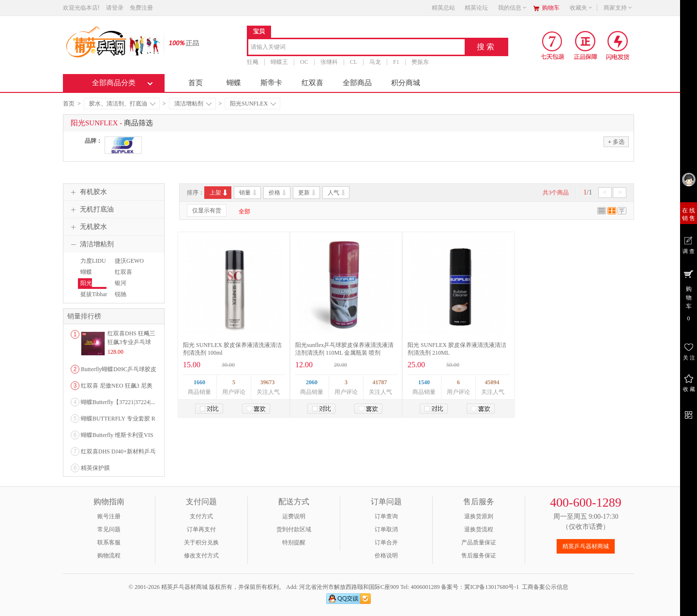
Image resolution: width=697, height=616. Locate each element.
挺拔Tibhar (94, 294)
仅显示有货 (207, 210)
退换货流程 (479, 529)
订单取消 (386, 529)
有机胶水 (88, 192)
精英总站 (443, 8)
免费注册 (141, 8)
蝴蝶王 (279, 62)
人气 (337, 193)
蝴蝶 (234, 83)
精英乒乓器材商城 (586, 546)
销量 (249, 193)
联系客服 (109, 542)
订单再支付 (201, 529)
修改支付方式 (201, 556)
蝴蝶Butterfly (88, 276)
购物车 (551, 8)
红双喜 (312, 83)
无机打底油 (91, 210)
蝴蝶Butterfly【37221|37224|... (118, 402)
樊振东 (420, 62)
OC (304, 62)
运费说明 (294, 516)
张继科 (329, 62)
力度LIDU (93, 261)
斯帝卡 (271, 83)
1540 (424, 382)
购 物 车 (689, 295)
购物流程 (109, 556)
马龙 (375, 62)
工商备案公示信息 (545, 587)
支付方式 (201, 516)
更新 (308, 193)
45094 (492, 382)
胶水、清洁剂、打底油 (122, 104)
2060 (312, 382)
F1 (396, 62)
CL (354, 62)
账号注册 (109, 516)
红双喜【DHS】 (124, 276)
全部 (244, 211)
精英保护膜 (95, 468)
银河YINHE (121, 287)
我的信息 (513, 8)
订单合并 (386, 542)
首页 (196, 83)
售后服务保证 (479, 556)
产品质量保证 (479, 542)
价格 (278, 193)
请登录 (115, 8)
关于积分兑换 (201, 542)
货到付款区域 (294, 529)
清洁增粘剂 (193, 104)
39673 (268, 382)
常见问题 (109, 529)
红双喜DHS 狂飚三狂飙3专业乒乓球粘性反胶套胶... (131, 342)
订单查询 (386, 516)
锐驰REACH (122, 299)
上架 (219, 193)
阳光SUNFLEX (253, 104)
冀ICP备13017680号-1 (492, 587)
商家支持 (618, 8)
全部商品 (357, 83)
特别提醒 (294, 542)
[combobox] (356, 48)
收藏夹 (581, 8)
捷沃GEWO (129, 261)
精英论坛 (476, 8)
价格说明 (386, 556)
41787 (380, 382)
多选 (616, 142)
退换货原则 (479, 516)
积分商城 (406, 83)
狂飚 (253, 62)
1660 (199, 382)
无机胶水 (88, 227)
